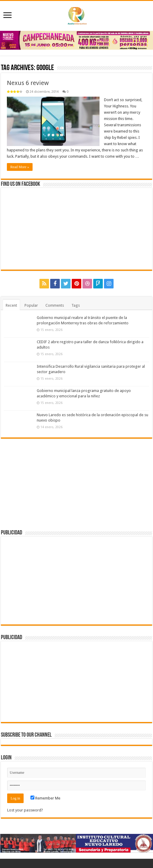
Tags (76, 305)
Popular (31, 305)
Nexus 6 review (28, 83)
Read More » (20, 167)
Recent (11, 305)
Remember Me (45, 798)
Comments (55, 305)
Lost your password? (25, 810)
